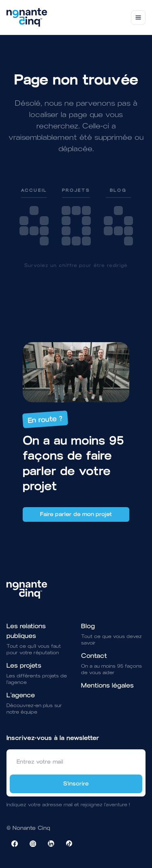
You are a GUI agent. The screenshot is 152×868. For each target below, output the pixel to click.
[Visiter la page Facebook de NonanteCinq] (15, 844)
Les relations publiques (26, 631)
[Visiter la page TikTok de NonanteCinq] (69, 844)
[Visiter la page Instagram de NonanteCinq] (33, 844)
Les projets (24, 665)
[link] (34, 216)
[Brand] (27, 17)
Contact (94, 656)
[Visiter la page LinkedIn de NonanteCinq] (51, 844)
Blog (88, 626)
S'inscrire (76, 784)
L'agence (21, 695)
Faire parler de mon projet (76, 514)
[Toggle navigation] (138, 17)
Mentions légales (107, 685)
